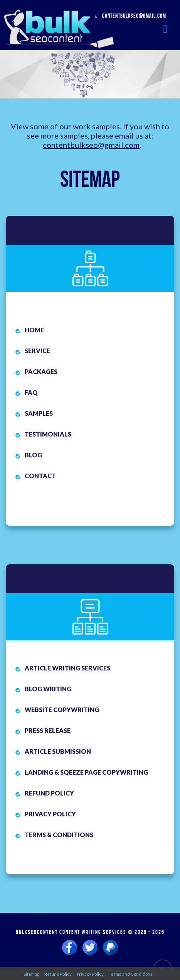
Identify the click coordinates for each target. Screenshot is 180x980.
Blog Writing (48, 689)
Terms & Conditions (59, 835)
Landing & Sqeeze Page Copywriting (86, 772)
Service (37, 351)
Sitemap (31, 974)
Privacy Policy (50, 814)
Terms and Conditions (131, 974)
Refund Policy (49, 793)
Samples (39, 413)
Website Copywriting (62, 710)
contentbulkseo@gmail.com (130, 16)
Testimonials (48, 434)
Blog (33, 455)
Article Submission (58, 751)
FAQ (31, 392)
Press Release (48, 730)
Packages (41, 372)
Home (34, 330)
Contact (40, 476)
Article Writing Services (67, 668)
